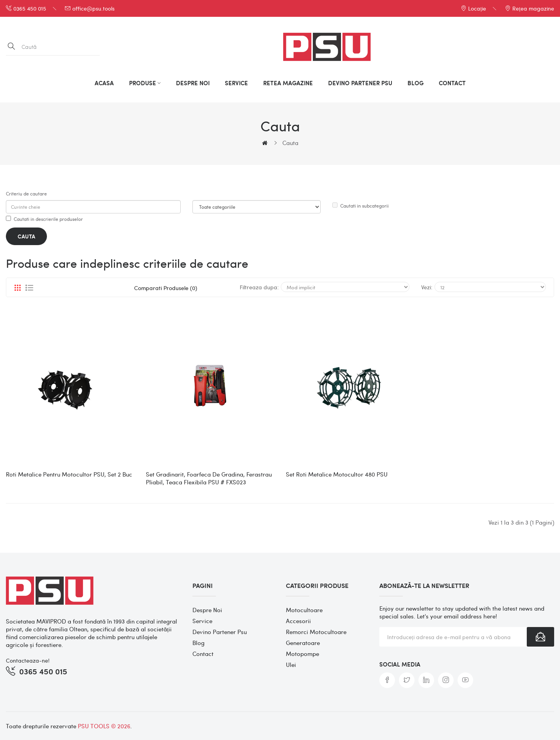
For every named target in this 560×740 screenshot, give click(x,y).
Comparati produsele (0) (166, 288)
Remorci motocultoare (316, 632)
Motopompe (302, 654)
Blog (198, 643)
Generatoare (303, 643)
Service (202, 621)
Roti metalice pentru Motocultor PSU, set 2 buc (69, 474)
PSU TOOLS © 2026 (104, 726)
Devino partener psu (220, 632)
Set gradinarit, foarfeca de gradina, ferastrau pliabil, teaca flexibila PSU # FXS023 (209, 478)
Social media (400, 664)
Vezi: (427, 287)
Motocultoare (304, 610)
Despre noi (207, 610)
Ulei (291, 665)
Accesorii (298, 621)
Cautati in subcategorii (361, 206)
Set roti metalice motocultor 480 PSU (337, 474)
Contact (203, 654)
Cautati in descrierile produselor (44, 219)
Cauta (290, 143)
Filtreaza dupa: (259, 287)
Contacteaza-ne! (28, 660)
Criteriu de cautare (26, 194)
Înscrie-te (540, 637)
